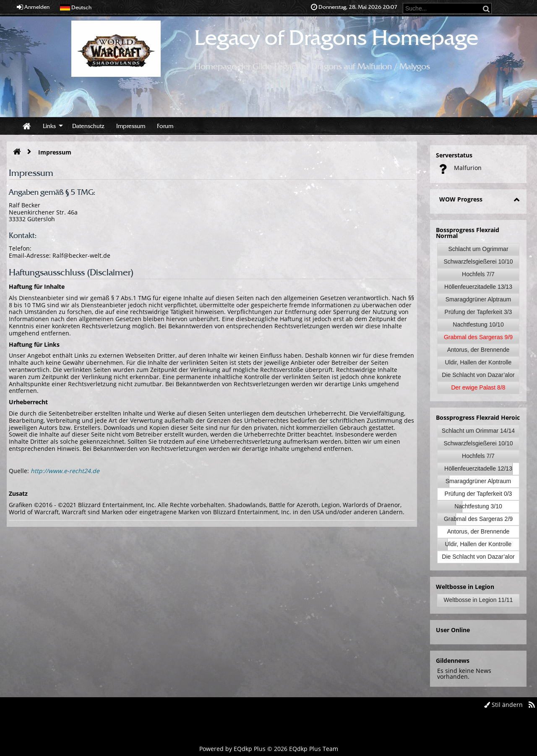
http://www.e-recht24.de (65, 471)
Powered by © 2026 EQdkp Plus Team (269, 749)
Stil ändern (503, 705)
